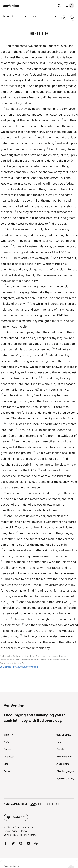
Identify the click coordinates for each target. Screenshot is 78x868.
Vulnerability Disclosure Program (20, 835)
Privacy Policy (10, 831)
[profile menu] (69, 6)
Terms (24, 831)
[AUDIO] (64, 18)
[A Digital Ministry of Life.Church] (39, 803)
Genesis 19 (15, 16)
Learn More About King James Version (19, 667)
